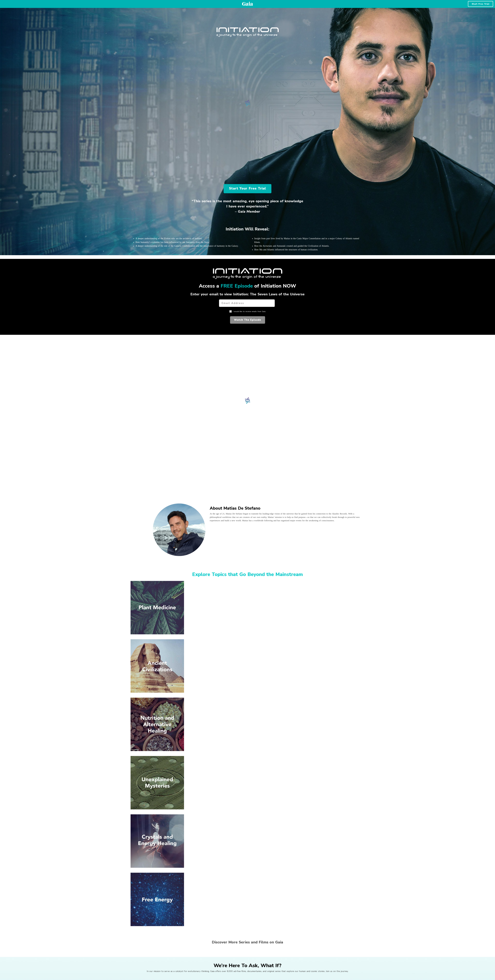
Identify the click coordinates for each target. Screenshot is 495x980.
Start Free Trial (481, 4)
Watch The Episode (248, 320)
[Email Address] (247, 303)
